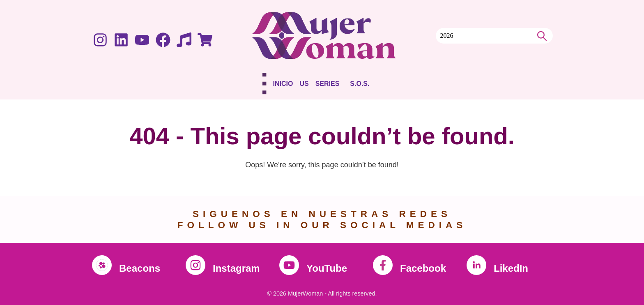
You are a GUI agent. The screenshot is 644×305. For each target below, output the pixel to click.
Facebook (423, 268)
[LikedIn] (476, 265)
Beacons (140, 268)
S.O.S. (360, 84)
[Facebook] (383, 265)
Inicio (283, 84)
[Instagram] (195, 265)
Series (328, 84)
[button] (330, 85)
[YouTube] (289, 265)
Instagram (236, 268)
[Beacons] (102, 265)
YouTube (327, 268)
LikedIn (511, 268)
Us (304, 84)
